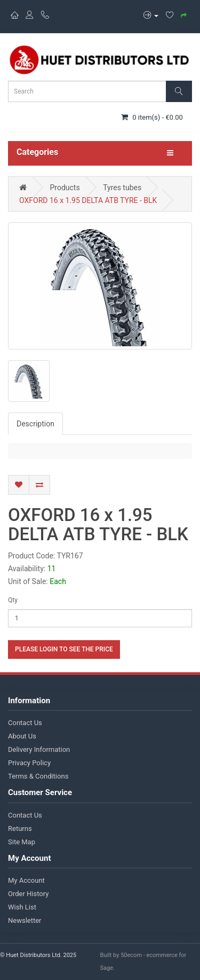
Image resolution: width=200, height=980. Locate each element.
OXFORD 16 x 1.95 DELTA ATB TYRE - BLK (88, 200)
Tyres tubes (122, 188)
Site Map (22, 842)
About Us (22, 736)
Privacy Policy (29, 763)
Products (65, 188)
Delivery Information (39, 749)
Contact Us (25, 723)
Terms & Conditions (38, 776)
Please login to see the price (64, 649)
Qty (13, 600)
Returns (20, 829)
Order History (28, 894)
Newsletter (25, 920)
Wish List (22, 907)
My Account (26, 880)
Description (35, 424)
